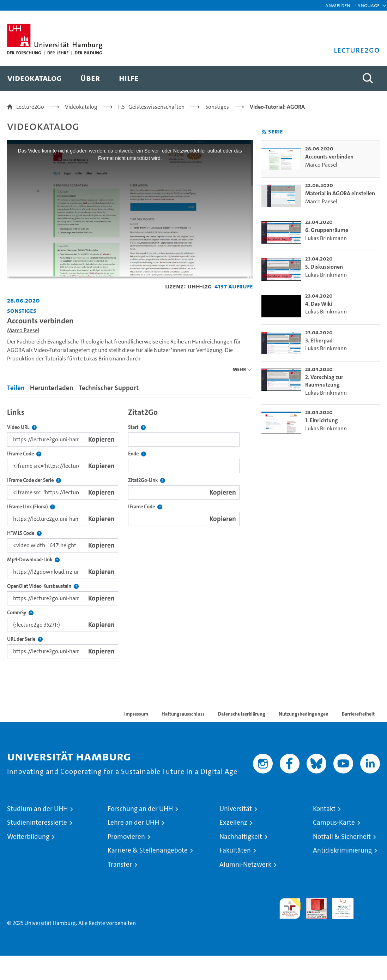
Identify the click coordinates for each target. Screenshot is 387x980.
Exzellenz (233, 823)
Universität (236, 809)
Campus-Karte (334, 823)
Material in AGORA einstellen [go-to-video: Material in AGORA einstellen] (340, 193)
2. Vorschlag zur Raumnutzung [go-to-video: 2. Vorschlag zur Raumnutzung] (324, 381)
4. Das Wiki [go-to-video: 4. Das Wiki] (319, 304)
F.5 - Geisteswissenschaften (151, 107)
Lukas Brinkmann (326, 238)
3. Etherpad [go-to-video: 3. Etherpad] (319, 340)
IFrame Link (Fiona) (31, 507)
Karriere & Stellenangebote (148, 850)
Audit (313, 902)
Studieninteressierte (37, 823)
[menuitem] (34, 78)
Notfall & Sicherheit (342, 837)
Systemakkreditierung (369, 902)
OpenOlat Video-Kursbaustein (43, 586)
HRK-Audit (339, 906)
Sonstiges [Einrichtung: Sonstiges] (22, 310)
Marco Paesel (23, 330)
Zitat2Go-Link (147, 480)
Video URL (22, 427)
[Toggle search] (368, 78)
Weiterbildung (28, 837)
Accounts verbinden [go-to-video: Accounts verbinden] (329, 157)
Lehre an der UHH (133, 823)
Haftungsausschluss (183, 714)
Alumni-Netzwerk (245, 865)
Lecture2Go (30, 107)
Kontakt (324, 809)
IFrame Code (24, 454)
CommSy (20, 613)
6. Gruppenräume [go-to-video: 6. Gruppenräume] (327, 230)
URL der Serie (25, 639)
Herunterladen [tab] (52, 388)
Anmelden (338, 5)
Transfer (120, 865)
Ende (137, 454)
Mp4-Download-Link (33, 560)
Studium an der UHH (37, 809)
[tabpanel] (130, 531)
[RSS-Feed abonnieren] (264, 132)
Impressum (136, 714)
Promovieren (126, 837)
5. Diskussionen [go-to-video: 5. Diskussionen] (324, 267)
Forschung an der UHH (140, 809)
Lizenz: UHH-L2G (188, 286)
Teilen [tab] (16, 388)
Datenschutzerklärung (242, 714)
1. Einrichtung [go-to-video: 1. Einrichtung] (322, 420)
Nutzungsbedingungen (304, 714)
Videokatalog (81, 107)
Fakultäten (235, 850)
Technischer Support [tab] (109, 388)
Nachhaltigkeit (241, 837)
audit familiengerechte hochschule (290, 909)
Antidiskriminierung (342, 850)
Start (137, 427)
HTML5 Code (24, 533)
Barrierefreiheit (358, 714)
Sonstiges (217, 107)
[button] (367, 5)
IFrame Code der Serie (34, 480)
